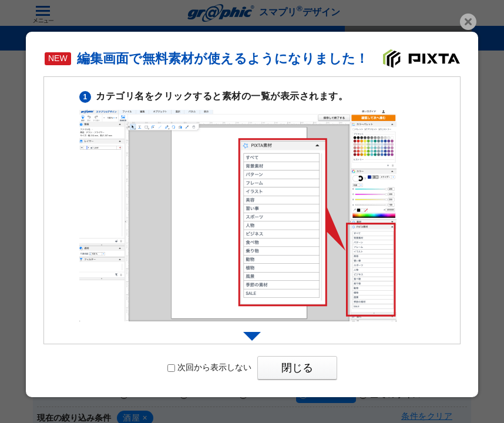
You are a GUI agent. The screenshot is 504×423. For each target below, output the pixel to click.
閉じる (297, 368)
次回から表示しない (209, 367)
